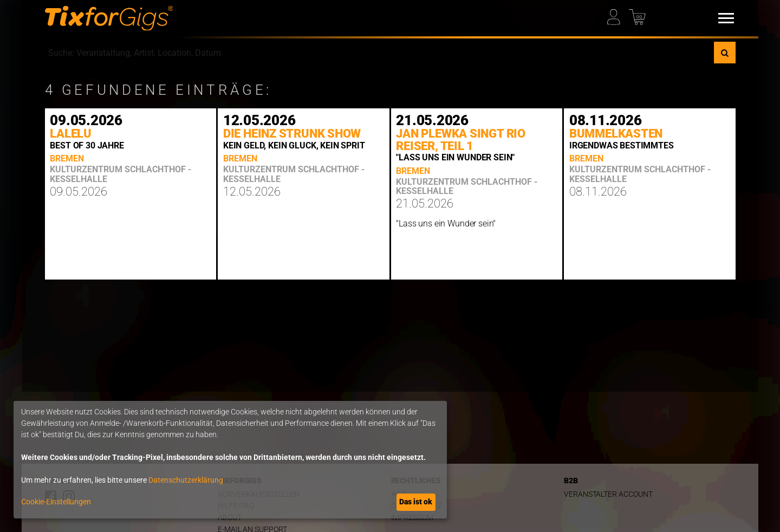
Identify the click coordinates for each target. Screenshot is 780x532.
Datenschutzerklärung (186, 480)
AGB (399, 494)
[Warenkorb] (639, 14)
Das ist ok (416, 502)
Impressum (412, 518)
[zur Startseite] (109, 18)
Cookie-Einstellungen (56, 502)
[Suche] (725, 53)
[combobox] (379, 53)
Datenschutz (417, 506)
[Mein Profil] (617, 14)
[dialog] (230, 460)
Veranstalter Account (608, 494)
